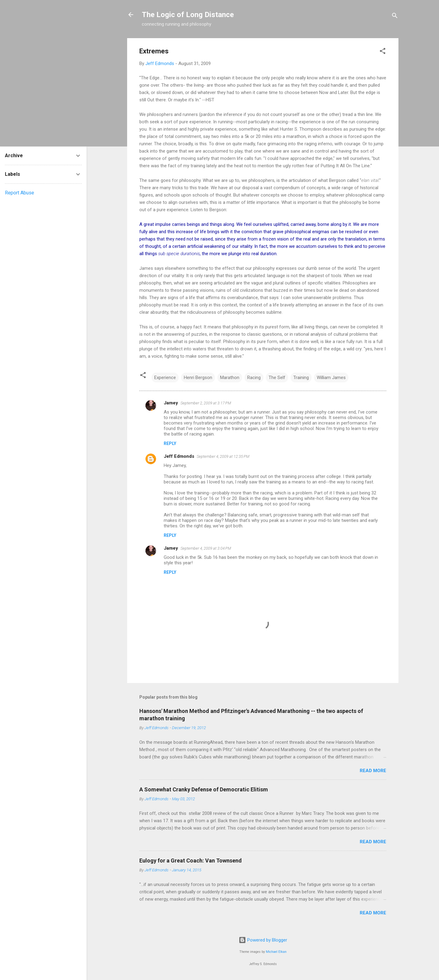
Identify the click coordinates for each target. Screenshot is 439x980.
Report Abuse (20, 193)
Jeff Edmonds (179, 456)
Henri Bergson (198, 378)
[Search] (395, 17)
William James (331, 378)
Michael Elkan (276, 952)
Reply (170, 443)
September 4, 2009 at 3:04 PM (206, 548)
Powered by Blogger (263, 940)
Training (301, 378)
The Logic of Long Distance (188, 15)
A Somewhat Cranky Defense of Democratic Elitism (204, 789)
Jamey (171, 403)
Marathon (230, 378)
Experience (165, 378)
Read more (373, 771)
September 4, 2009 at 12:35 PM (223, 456)
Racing (254, 378)
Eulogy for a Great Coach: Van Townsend (191, 861)
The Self (277, 378)
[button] (383, 52)
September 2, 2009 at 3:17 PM (206, 403)
